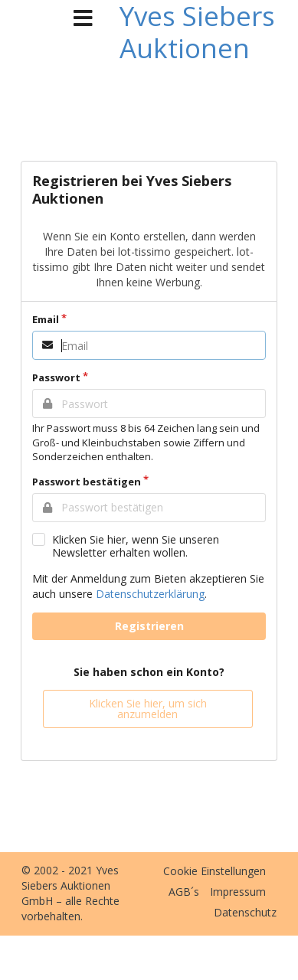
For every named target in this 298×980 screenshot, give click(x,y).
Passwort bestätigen (87, 482)
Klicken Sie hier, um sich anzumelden (148, 709)
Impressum (238, 892)
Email (46, 319)
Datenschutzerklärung (150, 594)
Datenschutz (245, 912)
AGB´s (184, 892)
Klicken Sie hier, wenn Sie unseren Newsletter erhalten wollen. (136, 546)
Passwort (56, 377)
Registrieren (149, 626)
